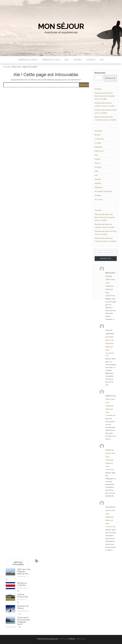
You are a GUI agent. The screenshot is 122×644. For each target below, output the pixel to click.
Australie (98, 131)
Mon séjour (61, 26)
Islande (98, 183)
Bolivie (98, 135)
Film (102, 60)
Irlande (98, 179)
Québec (98, 195)
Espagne (98, 147)
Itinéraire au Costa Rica (22, 584)
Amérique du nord (28, 60)
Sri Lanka (99, 199)
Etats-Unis (99, 151)
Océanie (91, 60)
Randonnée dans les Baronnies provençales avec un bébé (105, 96)
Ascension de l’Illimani (23, 607)
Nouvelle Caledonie (103, 191)
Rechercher (100, 73)
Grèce (97, 163)
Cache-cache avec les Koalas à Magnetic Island (24, 621)
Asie (67, 60)
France (98, 159)
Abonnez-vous (106, 258)
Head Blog (81, 639)
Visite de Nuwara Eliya (23, 596)
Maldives (98, 187)
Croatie (98, 143)
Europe (78, 60)
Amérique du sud (51, 60)
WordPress (63, 639)
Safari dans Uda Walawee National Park (110, 286)
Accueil (7, 67)
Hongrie (98, 167)
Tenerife (98, 89)
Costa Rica (99, 139)
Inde (97, 171)
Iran (96, 175)
